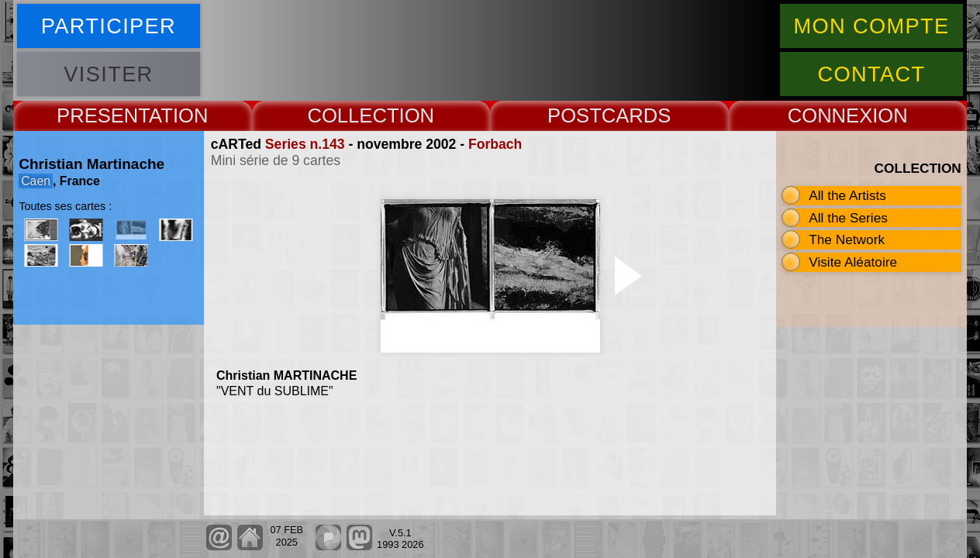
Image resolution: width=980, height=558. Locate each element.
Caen (36, 181)
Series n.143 (305, 144)
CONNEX (830, 115)
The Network (847, 239)
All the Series (848, 218)
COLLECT (353, 115)
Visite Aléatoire (853, 262)
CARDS (637, 115)
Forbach (495, 144)
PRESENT (103, 115)
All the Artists (847, 195)
